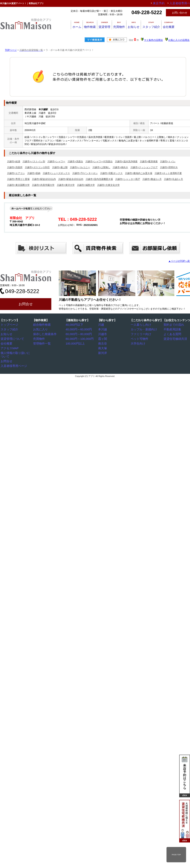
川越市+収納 (34, 173)
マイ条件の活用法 (153, 40)
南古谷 (103, 343)
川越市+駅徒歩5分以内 (44, 179)
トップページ (9, 325)
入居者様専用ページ (12, 361)
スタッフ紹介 (165, 25)
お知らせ (144, 25)
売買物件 (126, 25)
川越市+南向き (120, 167)
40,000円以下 (74, 325)
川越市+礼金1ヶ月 (174, 179)
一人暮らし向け (140, 325)
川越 (102, 325)
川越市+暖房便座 (149, 161)
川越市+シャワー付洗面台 (99, 161)
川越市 (103, 334)
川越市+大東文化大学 (108, 185)
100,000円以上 (75, 343)
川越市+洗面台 (75, 161)
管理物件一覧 (41, 343)
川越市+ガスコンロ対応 (37, 167)
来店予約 (165, 3)
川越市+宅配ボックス (111, 173)
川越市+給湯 (14, 161)
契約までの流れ (173, 325)
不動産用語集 (172, 329)
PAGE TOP (176, 855)
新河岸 (103, 352)
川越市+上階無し (101, 167)
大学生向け (138, 343)
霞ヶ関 (103, 338)
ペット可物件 (139, 338)
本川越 (103, 329)
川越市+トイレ (168, 161)
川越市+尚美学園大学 (43, 185)
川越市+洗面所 (15, 167)
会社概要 (6, 343)
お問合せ (26, 304)
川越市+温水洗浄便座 (126, 161)
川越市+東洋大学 (66, 185)
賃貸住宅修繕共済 (174, 338)
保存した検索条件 (44, 334)
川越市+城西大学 (86, 185)
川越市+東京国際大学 (18, 185)
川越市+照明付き (169, 167)
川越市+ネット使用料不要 (168, 173)
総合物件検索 (41, 325)
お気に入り (40, 329)
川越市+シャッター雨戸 (128, 179)
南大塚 (103, 347)
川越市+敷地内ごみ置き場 (139, 173)
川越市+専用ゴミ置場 (18, 179)
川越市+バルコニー (80, 167)
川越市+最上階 (60, 167)
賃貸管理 (107, 25)
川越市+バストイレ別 (34, 161)
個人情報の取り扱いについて (17, 352)
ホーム (72, 25)
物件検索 (89, 25)
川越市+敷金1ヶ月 (152, 179)
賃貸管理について (11, 338)
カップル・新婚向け (142, 329)
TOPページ (11, 50)
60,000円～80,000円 (77, 334)
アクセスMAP (9, 347)
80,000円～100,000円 (78, 338)
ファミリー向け (140, 334)
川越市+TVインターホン (85, 173)
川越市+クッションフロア (144, 167)
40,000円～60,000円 (77, 329)
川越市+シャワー (56, 161)
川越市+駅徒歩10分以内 (71, 179)
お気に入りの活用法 (179, 40)
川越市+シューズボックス (56, 173)
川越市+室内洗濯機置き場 (99, 179)
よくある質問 (172, 334)
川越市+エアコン (16, 173)
